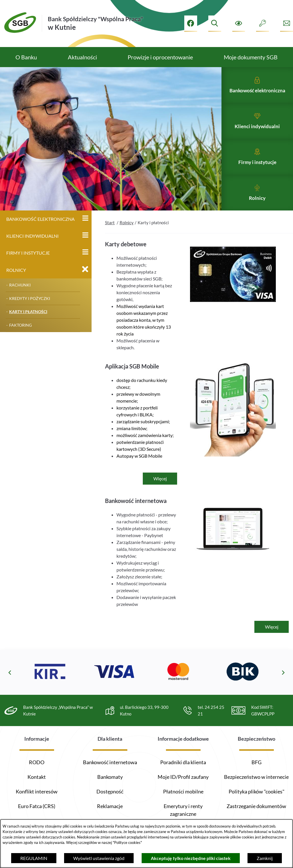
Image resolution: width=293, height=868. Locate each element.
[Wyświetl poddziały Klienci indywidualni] (85, 246)
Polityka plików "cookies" (257, 791)
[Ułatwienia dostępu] (239, 23)
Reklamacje (110, 806)
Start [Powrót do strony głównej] (110, 233)
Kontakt (37, 777)
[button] (233, 311)
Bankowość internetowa (110, 762)
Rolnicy (127, 233)
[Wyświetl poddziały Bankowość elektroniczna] (85, 229)
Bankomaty (110, 777)
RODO (37, 762)
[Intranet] (263, 23)
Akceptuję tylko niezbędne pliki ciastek (191, 858)
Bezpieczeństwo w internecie (256, 777)
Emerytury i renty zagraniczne (183, 810)
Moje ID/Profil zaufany (183, 777)
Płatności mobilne (183, 791)
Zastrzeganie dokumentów (256, 806)
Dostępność (110, 791)
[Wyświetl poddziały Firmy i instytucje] (85, 263)
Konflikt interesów (37, 791)
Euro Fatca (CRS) (37, 806)
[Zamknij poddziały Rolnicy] (85, 280)
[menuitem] (26, 57)
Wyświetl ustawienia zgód (99, 858)
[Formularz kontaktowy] (287, 23)
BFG (257, 762)
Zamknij (265, 858)
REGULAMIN (34, 858)
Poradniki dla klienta (183, 762)
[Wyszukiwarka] (215, 23)
